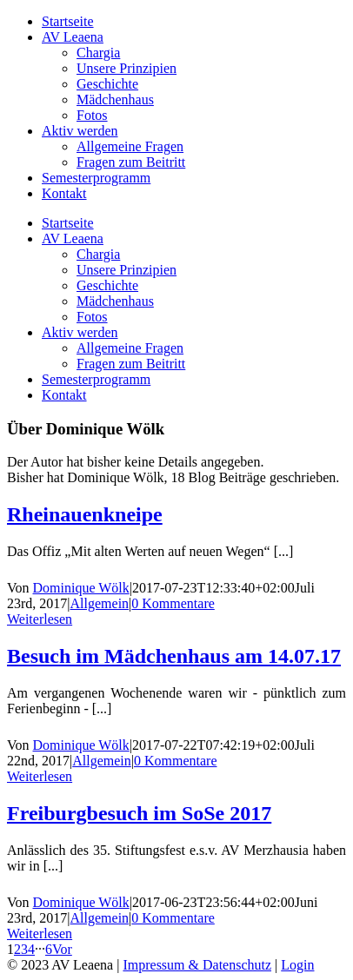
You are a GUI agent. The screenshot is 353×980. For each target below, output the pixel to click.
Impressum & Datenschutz (197, 965)
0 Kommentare (173, 603)
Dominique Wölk (81, 588)
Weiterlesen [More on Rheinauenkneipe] (40, 619)
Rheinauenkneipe (85, 514)
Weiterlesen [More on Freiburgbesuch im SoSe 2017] (40, 934)
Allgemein (100, 603)
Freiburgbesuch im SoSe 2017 (139, 813)
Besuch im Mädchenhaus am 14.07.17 (174, 656)
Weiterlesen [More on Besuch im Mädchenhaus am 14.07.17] (40, 776)
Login (297, 965)
